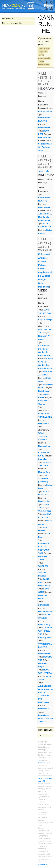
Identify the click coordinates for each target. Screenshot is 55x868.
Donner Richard (45, 611)
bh (40, 276)
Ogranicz (43, 52)
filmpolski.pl (43, 763)
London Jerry (44, 624)
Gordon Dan (44, 365)
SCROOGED (44, 605)
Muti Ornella (44, 217)
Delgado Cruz (44, 423)
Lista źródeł (44, 48)
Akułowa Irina (44, 214)
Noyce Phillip (44, 586)
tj (51, 272)
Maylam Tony (44, 472)
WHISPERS (43, 566)
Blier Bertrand (45, 137)
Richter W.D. (44, 709)
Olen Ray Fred (45, 511)
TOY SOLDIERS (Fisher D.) (43, 478)
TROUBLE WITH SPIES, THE (45, 631)
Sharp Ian (43, 459)
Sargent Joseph (45, 320)
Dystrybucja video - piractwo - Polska (46, 718)
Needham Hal (44, 128)
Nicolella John (45, 501)
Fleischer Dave (45, 368)
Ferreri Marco (44, 220)
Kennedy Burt (45, 637)
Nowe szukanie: (46, 730)
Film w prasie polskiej (12, 23)
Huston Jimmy (45, 446)
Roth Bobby (44, 391)
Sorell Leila (44, 171)
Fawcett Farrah (45, 111)
